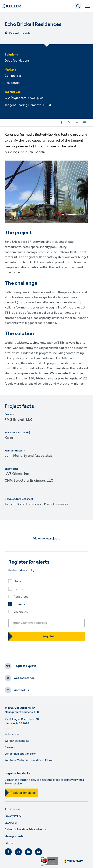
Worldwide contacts (17, 741)
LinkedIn (28, 852)
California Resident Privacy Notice (26, 830)
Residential (12, 83)
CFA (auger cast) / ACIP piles (24, 98)
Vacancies (21, 612)
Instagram (18, 852)
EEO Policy (11, 823)
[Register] (46, 636)
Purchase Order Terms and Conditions (28, 760)
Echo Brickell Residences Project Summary (39, 504)
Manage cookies (15, 837)
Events (18, 589)
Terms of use (13, 809)
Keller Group (12, 734)
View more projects (47, 539)
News (18, 582)
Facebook (8, 852)
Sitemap (10, 843)
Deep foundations (17, 61)
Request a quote (25, 666)
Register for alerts (23, 793)
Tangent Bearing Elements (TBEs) (28, 105)
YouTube (39, 852)
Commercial (13, 76)
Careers (10, 747)
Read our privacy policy (21, 571)
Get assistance (24, 678)
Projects (20, 604)
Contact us (21, 690)
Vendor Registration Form (21, 754)
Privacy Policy (13, 816)
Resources (21, 597)
